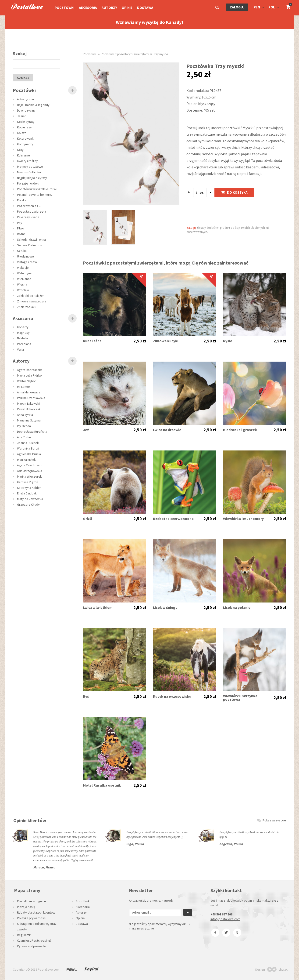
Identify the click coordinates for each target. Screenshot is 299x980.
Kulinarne (23, 155)
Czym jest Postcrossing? (34, 940)
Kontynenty (25, 144)
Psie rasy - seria (28, 217)
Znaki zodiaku (27, 307)
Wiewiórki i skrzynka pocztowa (240, 698)
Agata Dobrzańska (30, 370)
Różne (21, 234)
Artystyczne (26, 99)
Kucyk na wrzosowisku (172, 696)
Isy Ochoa (24, 426)
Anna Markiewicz (29, 392)
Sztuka (22, 251)
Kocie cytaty (26, 122)
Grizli (87, 519)
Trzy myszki (161, 54)
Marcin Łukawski (28, 403)
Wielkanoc (24, 279)
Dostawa (145, 8)
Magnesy (23, 333)
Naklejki (22, 338)
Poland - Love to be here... (35, 195)
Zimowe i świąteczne (32, 301)
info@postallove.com (225, 919)
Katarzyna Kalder (29, 488)
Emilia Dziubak (27, 493)
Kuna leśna (92, 341)
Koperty (23, 327)
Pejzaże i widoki (28, 183)
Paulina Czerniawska (31, 398)
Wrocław (23, 290)
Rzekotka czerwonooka (173, 519)
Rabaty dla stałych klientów (36, 912)
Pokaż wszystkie (271, 820)
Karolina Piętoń (28, 482)
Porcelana (24, 344)
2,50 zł (140, 341)
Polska (22, 200)
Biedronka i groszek (240, 430)
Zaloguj (237, 7)
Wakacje (23, 268)
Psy (20, 223)
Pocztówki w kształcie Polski (37, 189)
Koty (20, 150)
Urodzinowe (25, 256)
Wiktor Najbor (27, 381)
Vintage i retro (27, 262)
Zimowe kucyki (166, 341)
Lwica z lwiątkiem (98, 608)
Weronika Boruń (28, 448)
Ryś (86, 696)
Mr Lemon (24, 387)
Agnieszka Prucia (29, 454)
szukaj (23, 78)
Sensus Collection (30, 245)
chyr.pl (277, 969)
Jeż (86, 430)
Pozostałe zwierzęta (32, 211)
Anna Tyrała (25, 415)
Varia (20, 349)
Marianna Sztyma (29, 420)
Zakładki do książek (31, 296)
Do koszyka (234, 192)
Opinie (127, 8)
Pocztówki (64, 8)
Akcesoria (88, 8)
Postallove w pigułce (32, 901)
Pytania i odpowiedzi (32, 946)
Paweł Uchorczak (29, 409)
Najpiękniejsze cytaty (32, 178)
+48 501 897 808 (221, 914)
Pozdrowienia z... (29, 206)
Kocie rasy (24, 127)
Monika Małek (26, 460)
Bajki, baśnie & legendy (33, 105)
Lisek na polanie (237, 608)
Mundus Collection (30, 172)
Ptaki (21, 228)
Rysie (228, 341)
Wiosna (22, 284)
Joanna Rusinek (28, 443)
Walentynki (25, 273)
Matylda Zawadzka (30, 499)
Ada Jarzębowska (30, 471)
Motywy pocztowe (30, 167)
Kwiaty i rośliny (27, 161)
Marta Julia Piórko (29, 375)
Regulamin (24, 935)
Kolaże (22, 133)
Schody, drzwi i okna (31, 240)
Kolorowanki (26, 138)
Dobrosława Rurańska (32, 432)
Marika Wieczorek (29, 476)
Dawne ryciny (26, 110)
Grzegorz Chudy (28, 505)
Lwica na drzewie (167, 430)
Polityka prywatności (32, 918)
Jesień (22, 116)
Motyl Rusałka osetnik (102, 785)
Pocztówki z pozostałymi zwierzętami (125, 54)
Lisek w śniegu (165, 608)
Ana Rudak (24, 437)
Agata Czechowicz (30, 465)
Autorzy (109, 8)
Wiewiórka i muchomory (243, 519)
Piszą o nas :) (26, 907)
